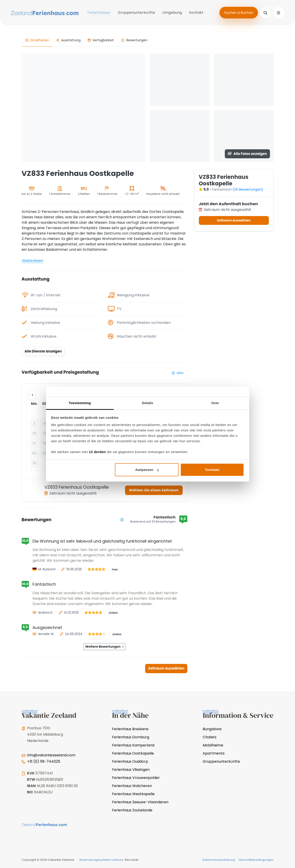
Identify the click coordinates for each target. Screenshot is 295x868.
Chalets (210, 737)
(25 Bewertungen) (248, 189)
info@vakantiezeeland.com (51, 755)
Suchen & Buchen (239, 13)
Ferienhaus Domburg (131, 737)
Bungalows (212, 729)
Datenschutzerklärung (219, 860)
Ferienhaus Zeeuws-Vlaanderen (140, 802)
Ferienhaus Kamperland (133, 745)
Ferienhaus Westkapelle (133, 794)
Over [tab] (215, 403)
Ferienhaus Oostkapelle (133, 753)
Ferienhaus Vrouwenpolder (136, 778)
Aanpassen (147, 470)
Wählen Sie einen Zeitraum (154, 490)
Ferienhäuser (99, 13)
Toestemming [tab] (80, 403)
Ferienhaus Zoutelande (132, 810)
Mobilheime (213, 745)
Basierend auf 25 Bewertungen (153, 521)
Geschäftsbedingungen (256, 860)
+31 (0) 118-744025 (44, 761)
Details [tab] (148, 403)
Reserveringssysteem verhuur (101, 860)
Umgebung (172, 13)
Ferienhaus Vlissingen (131, 770)
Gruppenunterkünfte (136, 13)
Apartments (214, 753)
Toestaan (212, 470)
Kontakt (196, 13)
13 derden (97, 452)
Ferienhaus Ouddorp (130, 761)
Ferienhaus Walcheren (132, 786)
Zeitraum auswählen (166, 668)
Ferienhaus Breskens (130, 729)
